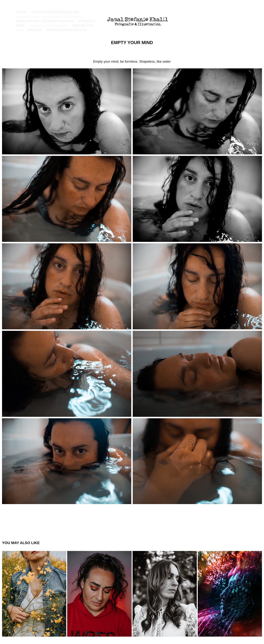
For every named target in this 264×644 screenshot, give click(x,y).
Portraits (86, 21)
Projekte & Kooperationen (48, 26)
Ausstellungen (27, 17)
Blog (19, 30)
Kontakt (35, 30)
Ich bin (21, 12)
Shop (20, 26)
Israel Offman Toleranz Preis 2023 (45, 21)
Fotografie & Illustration (62, 17)
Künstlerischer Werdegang (55, 12)
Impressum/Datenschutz (66, 30)
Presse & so (83, 26)
